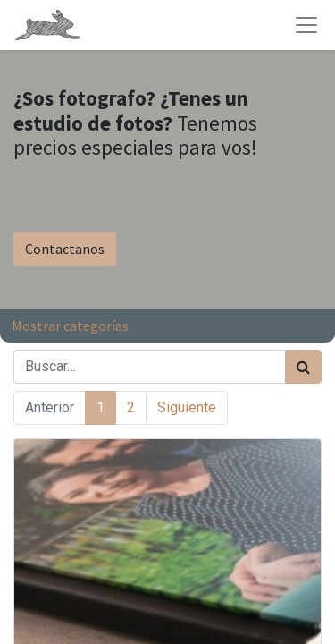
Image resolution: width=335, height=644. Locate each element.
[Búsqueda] (303, 367)
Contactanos (65, 249)
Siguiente (187, 407)
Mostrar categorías (70, 326)
